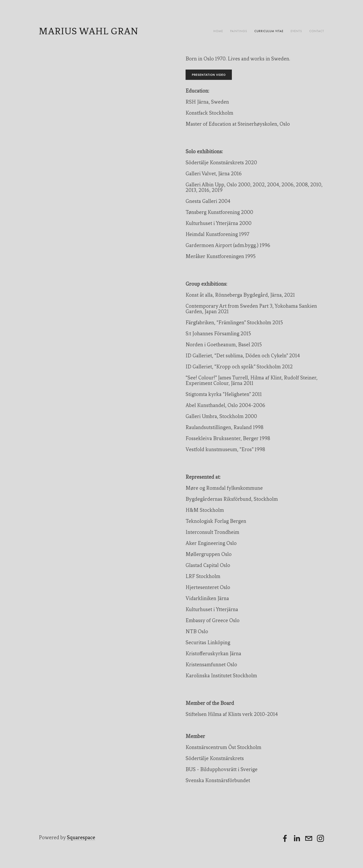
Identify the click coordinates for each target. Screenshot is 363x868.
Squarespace (81, 837)
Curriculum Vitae (269, 31)
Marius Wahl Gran (89, 31)
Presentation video (209, 75)
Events (296, 31)
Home (218, 31)
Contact (317, 31)
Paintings (239, 31)
